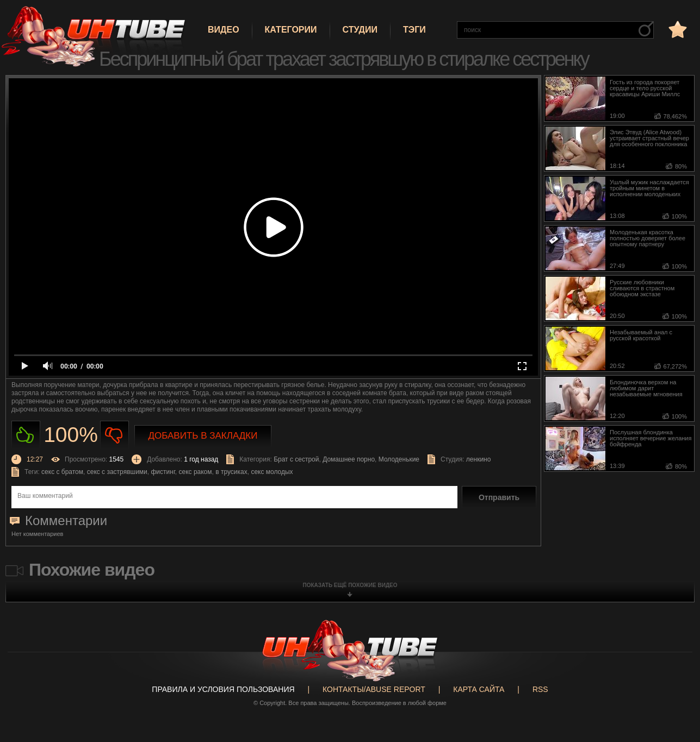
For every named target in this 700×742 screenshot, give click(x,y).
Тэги (414, 30)
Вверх (676, 701)
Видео (224, 30)
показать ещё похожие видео (350, 585)
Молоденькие (399, 459)
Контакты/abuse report (374, 689)
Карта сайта (479, 689)
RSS (540, 689)
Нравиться (26, 435)
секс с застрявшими (117, 472)
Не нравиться (114, 435)
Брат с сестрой (296, 459)
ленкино (479, 459)
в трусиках (231, 472)
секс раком (195, 472)
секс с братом (62, 472)
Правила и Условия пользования (223, 689)
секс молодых (272, 472)
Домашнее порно (349, 459)
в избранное (677, 29)
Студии (360, 30)
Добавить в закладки (203, 436)
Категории (291, 30)
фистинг (163, 472)
